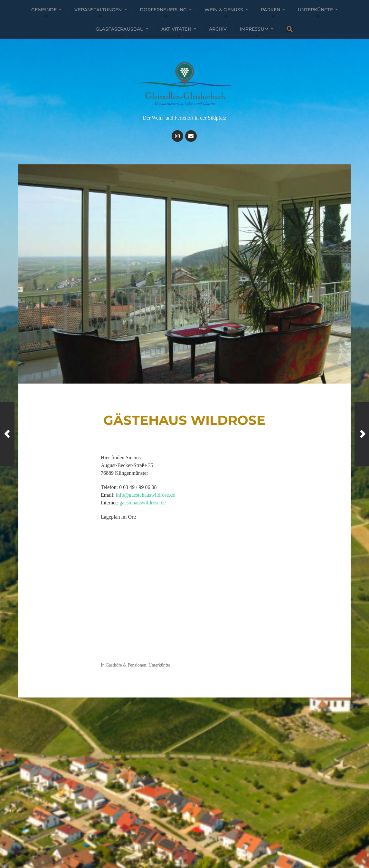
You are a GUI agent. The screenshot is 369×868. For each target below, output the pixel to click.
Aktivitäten (176, 29)
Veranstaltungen (98, 10)
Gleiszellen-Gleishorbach (195, 837)
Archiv (218, 29)
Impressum (254, 29)
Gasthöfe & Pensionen (126, 665)
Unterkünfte (315, 10)
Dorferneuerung (163, 10)
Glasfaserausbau (120, 29)
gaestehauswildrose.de (143, 503)
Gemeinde (44, 10)
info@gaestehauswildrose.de (146, 495)
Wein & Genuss (224, 10)
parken (270, 10)
